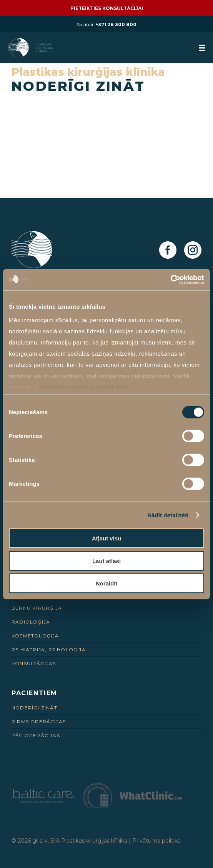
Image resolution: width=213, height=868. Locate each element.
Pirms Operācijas (39, 722)
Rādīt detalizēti (168, 515)
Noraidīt (107, 583)
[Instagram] (193, 250)
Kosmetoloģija (35, 636)
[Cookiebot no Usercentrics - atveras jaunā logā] (171, 279)
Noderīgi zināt (34, 708)
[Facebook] (168, 250)
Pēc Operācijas (36, 735)
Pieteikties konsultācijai (107, 8)
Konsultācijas (34, 663)
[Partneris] (43, 801)
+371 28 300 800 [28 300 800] (116, 24)
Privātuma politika (156, 841)
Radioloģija (31, 622)
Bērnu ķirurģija (37, 608)
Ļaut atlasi (106, 561)
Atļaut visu (107, 538)
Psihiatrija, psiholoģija (49, 650)
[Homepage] (31, 48)
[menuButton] (202, 48)
